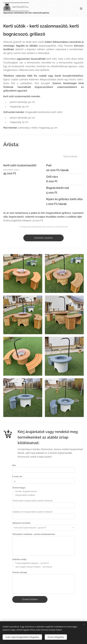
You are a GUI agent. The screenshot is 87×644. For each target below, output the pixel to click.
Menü (81, 9)
